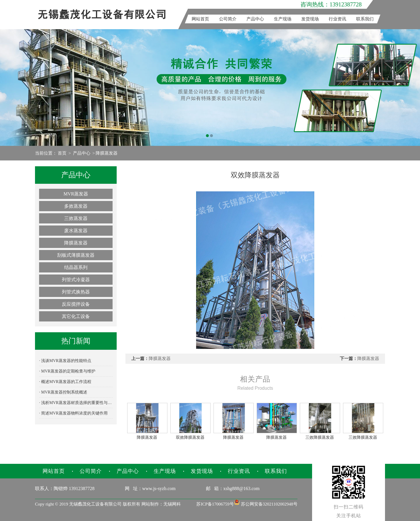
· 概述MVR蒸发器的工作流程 (65, 382)
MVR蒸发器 (76, 194)
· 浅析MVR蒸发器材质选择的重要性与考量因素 (76, 403)
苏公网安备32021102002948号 (266, 504)
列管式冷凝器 (76, 280)
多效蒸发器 (76, 206)
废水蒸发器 (76, 231)
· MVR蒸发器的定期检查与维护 (67, 371)
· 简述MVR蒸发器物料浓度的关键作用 (73, 413)
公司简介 (228, 19)
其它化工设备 (76, 316)
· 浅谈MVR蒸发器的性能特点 (65, 361)
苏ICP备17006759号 (215, 504)
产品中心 (255, 19)
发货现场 (310, 19)
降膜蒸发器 (107, 153)
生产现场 (283, 19)
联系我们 (365, 19)
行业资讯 (337, 19)
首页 (62, 153)
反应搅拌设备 (76, 304)
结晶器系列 (76, 267)
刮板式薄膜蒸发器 (76, 255)
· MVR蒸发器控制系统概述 (63, 392)
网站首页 (200, 19)
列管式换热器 (76, 292)
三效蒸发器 (76, 218)
